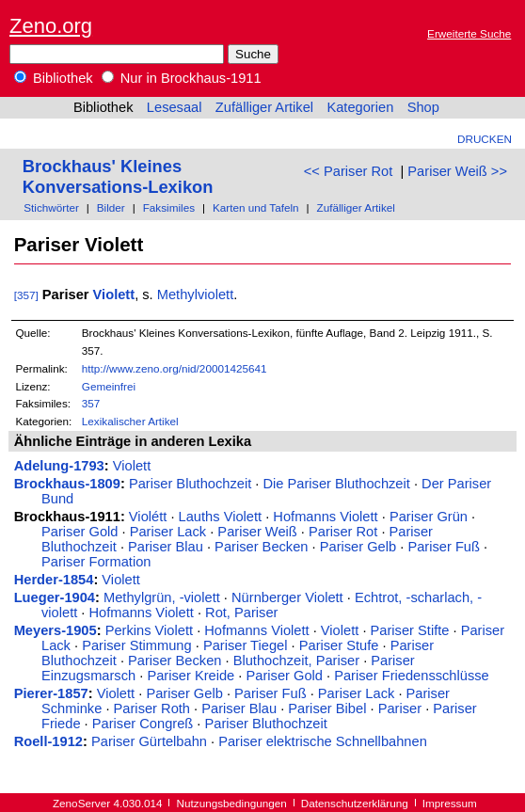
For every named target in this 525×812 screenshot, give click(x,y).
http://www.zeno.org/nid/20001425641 (175, 368)
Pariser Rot (343, 532)
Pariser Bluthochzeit (190, 484)
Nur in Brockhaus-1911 (182, 78)
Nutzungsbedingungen (232, 803)
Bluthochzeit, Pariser (296, 661)
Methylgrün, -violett (162, 597)
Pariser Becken (261, 547)
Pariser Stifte (410, 630)
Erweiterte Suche (469, 33)
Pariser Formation (96, 562)
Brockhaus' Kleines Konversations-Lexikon (118, 176)
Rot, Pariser (241, 613)
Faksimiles (169, 207)
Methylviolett (195, 295)
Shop (423, 107)
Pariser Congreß (143, 724)
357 (91, 403)
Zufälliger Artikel (264, 107)
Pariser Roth (152, 709)
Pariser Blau (166, 547)
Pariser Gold (80, 532)
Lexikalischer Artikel (130, 421)
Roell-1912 (48, 741)
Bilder (111, 207)
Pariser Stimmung (136, 645)
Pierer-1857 (51, 693)
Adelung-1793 (59, 466)
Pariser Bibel (327, 709)
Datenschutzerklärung (355, 803)
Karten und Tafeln (256, 207)
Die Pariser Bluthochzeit (336, 484)
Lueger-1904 (55, 597)
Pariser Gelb (358, 547)
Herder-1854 (54, 580)
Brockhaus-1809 (67, 484)
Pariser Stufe (339, 645)
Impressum (450, 803)
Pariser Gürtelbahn (149, 741)
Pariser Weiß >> (457, 171)
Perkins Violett (149, 630)
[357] (26, 295)
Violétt (148, 517)
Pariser (400, 709)
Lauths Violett (221, 517)
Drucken (485, 139)
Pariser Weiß (257, 532)
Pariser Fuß (444, 547)
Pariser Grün (429, 517)
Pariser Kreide (191, 676)
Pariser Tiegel (246, 645)
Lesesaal (175, 107)
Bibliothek (54, 78)
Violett (114, 295)
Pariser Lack (168, 532)
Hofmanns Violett (325, 517)
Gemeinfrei (109, 386)
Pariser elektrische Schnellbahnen (323, 741)
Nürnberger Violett (287, 597)
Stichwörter (51, 207)
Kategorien (360, 107)
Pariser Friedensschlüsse (412, 676)
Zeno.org (51, 26)
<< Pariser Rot (349, 171)
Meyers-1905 (56, 630)
